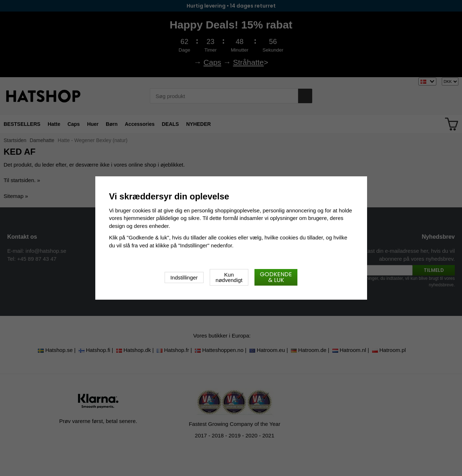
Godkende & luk (276, 277)
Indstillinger (184, 277)
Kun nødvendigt (229, 277)
